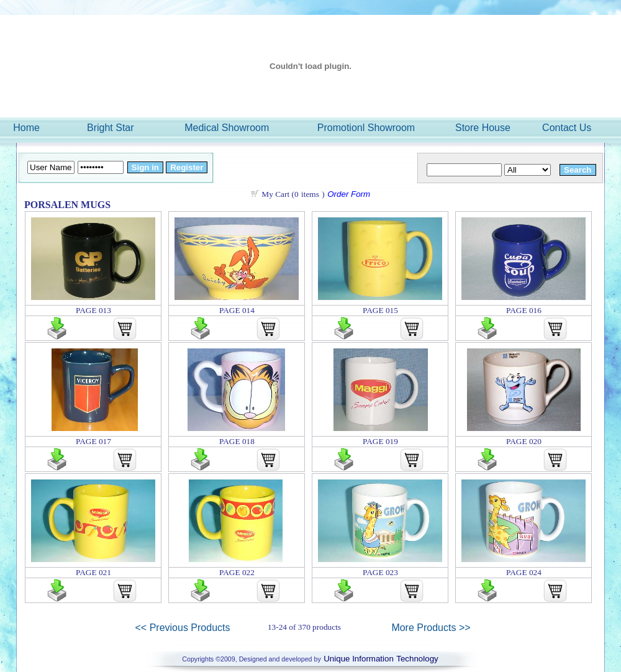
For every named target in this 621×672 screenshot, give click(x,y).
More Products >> (431, 628)
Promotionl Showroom (366, 128)
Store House (483, 128)
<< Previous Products (183, 628)
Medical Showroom (227, 128)
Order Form (349, 194)
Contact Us (567, 128)
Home (26, 128)
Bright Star (111, 128)
